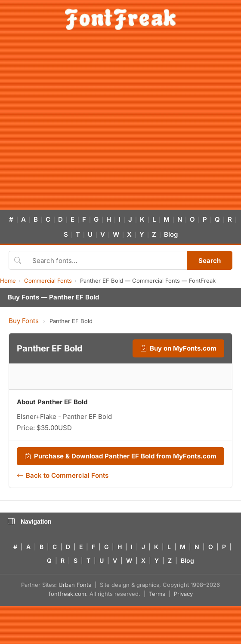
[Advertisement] (81, 125)
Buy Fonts (24, 321)
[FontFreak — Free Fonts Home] (120, 19)
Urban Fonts (75, 585)
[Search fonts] (107, 260)
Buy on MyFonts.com (178, 348)
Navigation (30, 522)
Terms (157, 594)
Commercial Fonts (48, 281)
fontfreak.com (67, 594)
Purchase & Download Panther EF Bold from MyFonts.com (120, 456)
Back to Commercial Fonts (63, 476)
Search (210, 261)
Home (8, 281)
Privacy (183, 594)
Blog (171, 234)
